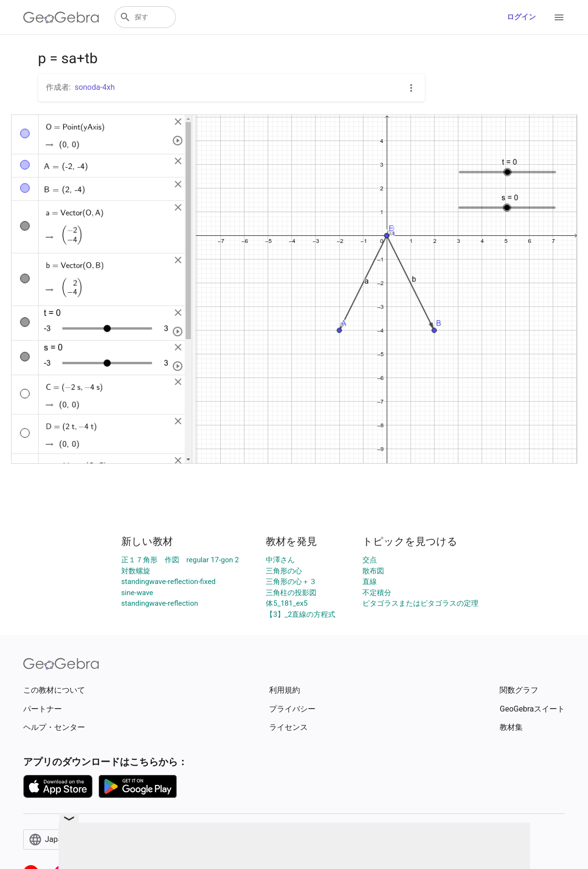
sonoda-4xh (94, 87)
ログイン (521, 17)
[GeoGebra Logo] (61, 17)
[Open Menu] (559, 17)
